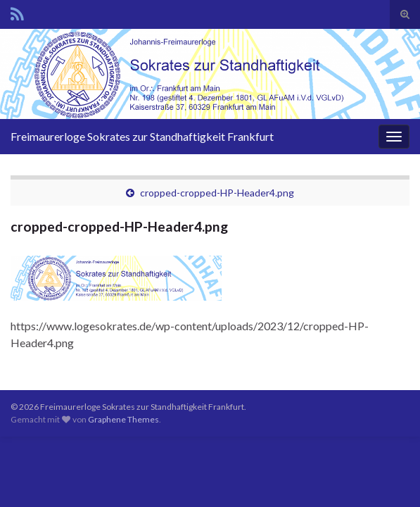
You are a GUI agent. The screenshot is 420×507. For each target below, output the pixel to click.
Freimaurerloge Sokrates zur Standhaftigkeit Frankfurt (142, 136)
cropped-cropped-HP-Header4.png (217, 193)
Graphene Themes (123, 419)
